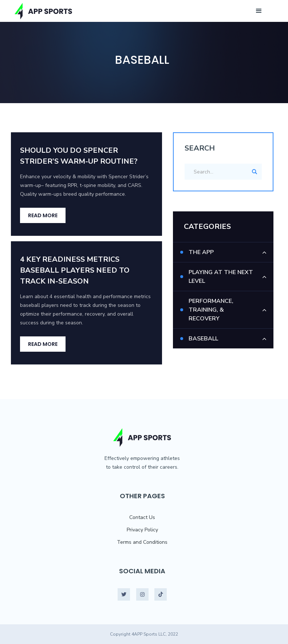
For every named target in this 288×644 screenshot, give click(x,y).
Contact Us (142, 517)
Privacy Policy (142, 530)
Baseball (203, 339)
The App (201, 252)
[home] (44, 11)
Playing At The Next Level (221, 277)
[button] (259, 11)
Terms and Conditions (142, 542)
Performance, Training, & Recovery (211, 310)
